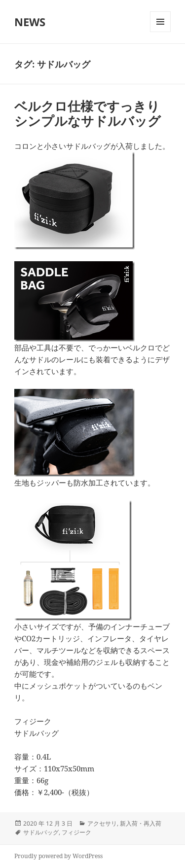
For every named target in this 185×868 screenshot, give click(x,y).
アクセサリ (102, 823)
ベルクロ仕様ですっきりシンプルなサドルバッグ (88, 113)
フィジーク (76, 832)
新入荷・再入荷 (141, 823)
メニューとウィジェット (160, 32)
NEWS (30, 22)
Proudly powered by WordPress (58, 856)
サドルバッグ (41, 832)
